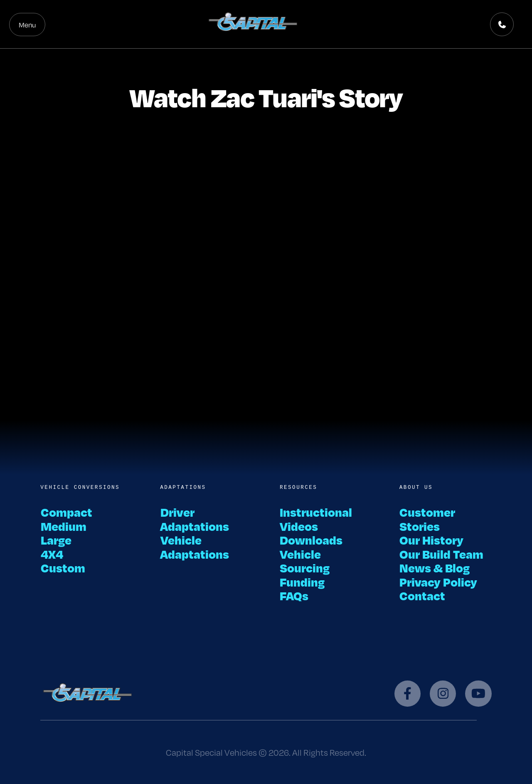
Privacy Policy (438, 582)
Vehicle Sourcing (305, 561)
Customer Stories (427, 519)
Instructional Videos (316, 519)
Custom (63, 568)
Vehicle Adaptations (195, 547)
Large (56, 540)
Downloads (311, 540)
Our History (432, 540)
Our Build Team (442, 554)
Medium (63, 526)
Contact (422, 595)
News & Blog (435, 568)
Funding (302, 582)
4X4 (52, 554)
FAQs (294, 595)
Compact (66, 512)
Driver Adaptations (195, 519)
